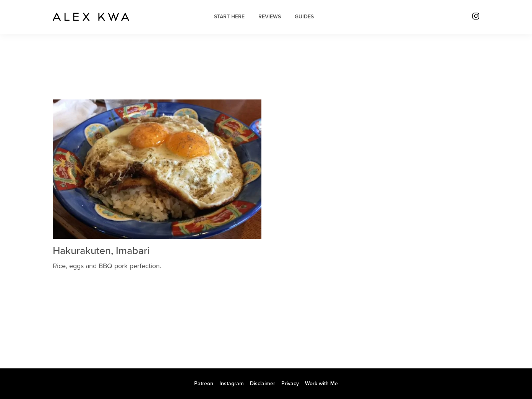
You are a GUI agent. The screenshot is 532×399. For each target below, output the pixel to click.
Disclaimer (263, 384)
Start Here (229, 17)
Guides (304, 17)
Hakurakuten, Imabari (101, 251)
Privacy (290, 384)
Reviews (270, 17)
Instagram (232, 384)
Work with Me (321, 384)
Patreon (204, 384)
